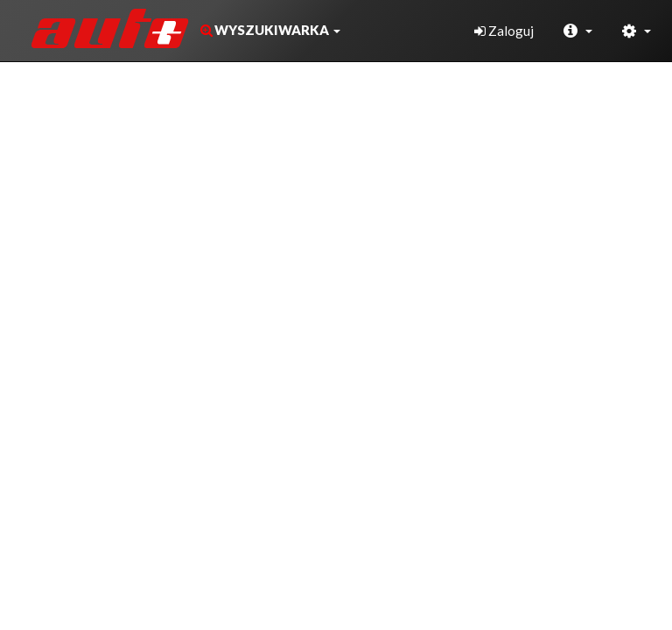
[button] (269, 31)
